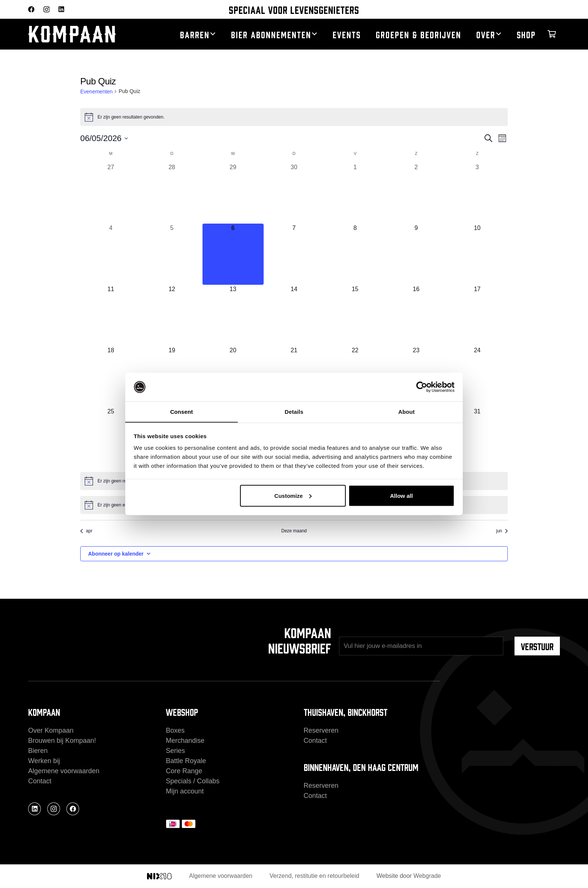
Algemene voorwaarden (64, 771)
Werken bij (44, 761)
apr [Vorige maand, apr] (86, 531)
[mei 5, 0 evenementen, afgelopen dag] (172, 254)
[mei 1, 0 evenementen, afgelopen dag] (355, 193)
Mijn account (185, 791)
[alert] (294, 117)
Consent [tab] (182, 411)
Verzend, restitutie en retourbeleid (314, 876)
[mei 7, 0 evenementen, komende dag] (294, 254)
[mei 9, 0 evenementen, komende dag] (416, 254)
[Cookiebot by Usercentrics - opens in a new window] (422, 387)
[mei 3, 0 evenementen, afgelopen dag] (477, 193)
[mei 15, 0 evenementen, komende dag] (355, 315)
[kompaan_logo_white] (84, 34)
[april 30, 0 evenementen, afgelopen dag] (294, 193)
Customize (293, 496)
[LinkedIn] (61, 9)
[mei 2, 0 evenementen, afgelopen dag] (416, 193)
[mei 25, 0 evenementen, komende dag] (111, 438)
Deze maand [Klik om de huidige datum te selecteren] (294, 531)
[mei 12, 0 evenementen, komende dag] (172, 315)
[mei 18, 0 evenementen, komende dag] (111, 376)
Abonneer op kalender (116, 554)
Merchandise (185, 741)
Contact (40, 781)
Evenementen (96, 92)
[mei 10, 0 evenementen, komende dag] (477, 254)
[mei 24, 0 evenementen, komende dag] (477, 376)
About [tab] (406, 411)
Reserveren (321, 730)
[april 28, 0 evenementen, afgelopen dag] (172, 193)
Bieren (38, 751)
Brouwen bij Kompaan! (62, 741)
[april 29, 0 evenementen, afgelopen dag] (233, 193)
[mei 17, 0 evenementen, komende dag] (477, 315)
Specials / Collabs (193, 781)
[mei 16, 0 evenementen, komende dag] (416, 315)
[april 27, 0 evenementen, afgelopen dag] (111, 193)
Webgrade (427, 876)
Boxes (175, 730)
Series (175, 751)
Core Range (184, 771)
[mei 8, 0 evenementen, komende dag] (355, 254)
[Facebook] (31, 9)
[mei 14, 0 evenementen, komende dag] (294, 315)
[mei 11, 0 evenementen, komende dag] (111, 315)
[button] (213, 34)
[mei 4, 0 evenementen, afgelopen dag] (111, 254)
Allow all (401, 496)
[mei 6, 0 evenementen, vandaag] (233, 254)
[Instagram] (46, 10)
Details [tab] (294, 411)
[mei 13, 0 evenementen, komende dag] (233, 315)
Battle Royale (186, 761)
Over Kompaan (51, 730)
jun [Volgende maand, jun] (502, 531)
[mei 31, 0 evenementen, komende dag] (477, 438)
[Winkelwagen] (552, 34)
